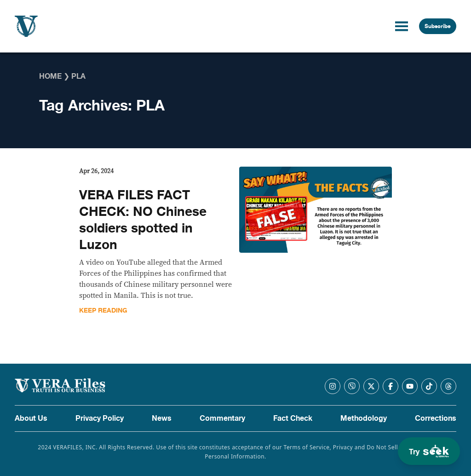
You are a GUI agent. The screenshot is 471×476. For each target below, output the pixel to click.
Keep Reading (103, 311)
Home (50, 76)
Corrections (436, 418)
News (162, 418)
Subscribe (438, 26)
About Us (31, 418)
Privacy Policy (100, 418)
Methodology (364, 418)
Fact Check (293, 418)
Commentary (222, 418)
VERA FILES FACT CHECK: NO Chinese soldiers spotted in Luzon (143, 220)
